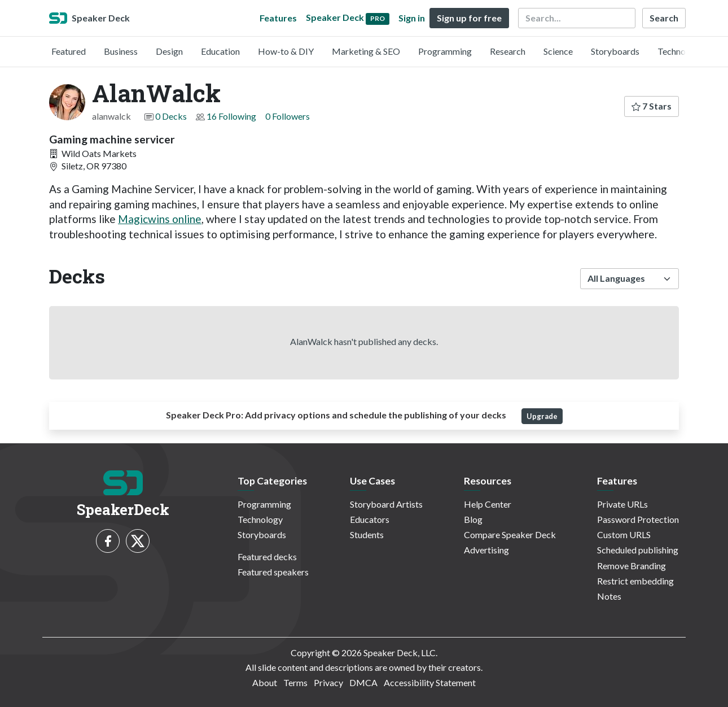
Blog (473, 519)
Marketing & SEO (366, 51)
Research (508, 51)
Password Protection (638, 519)
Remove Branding (631, 566)
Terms (295, 682)
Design (169, 51)
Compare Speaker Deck (510, 534)
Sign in (412, 18)
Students (367, 534)
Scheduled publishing (638, 550)
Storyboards (615, 51)
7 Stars (652, 106)
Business (121, 51)
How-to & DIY (286, 51)
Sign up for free (469, 18)
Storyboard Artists (386, 504)
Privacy (328, 682)
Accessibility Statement (430, 682)
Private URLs (622, 504)
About (265, 682)
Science (558, 51)
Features (278, 18)
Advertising (486, 550)
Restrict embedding (635, 581)
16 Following (231, 116)
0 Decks (171, 116)
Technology (680, 51)
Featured (69, 51)
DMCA (363, 682)
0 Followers (288, 116)
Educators (370, 519)
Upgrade (542, 416)
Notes (609, 596)
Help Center (488, 504)
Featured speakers (273, 572)
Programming (445, 51)
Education (220, 51)
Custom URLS (624, 534)
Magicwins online (160, 219)
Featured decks (267, 557)
